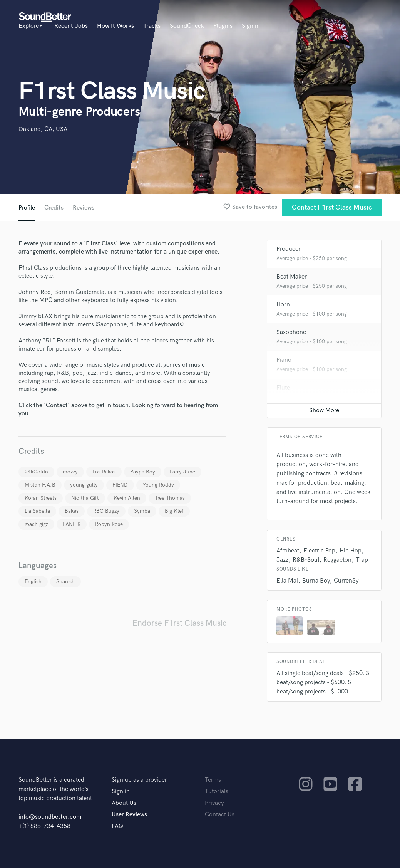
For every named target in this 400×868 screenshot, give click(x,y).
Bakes (72, 511)
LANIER (72, 524)
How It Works (115, 26)
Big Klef (174, 511)
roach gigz (36, 524)
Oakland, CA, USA (43, 129)
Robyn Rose (109, 524)
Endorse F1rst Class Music (179, 623)
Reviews (84, 208)
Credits (54, 208)
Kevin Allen (127, 498)
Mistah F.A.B (40, 485)
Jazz (282, 560)
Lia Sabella (37, 511)
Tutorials (217, 792)
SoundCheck (187, 26)
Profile (27, 208)
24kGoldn (36, 472)
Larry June (182, 472)
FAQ (117, 826)
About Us (124, 803)
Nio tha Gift (85, 498)
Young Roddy (158, 485)
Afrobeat (288, 551)
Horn (283, 305)
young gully (84, 485)
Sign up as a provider (139, 780)
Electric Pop (319, 551)
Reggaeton (337, 560)
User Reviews (129, 815)
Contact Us (220, 815)
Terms (213, 780)
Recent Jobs (71, 26)
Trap (362, 560)
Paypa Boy (143, 472)
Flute (283, 388)
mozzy (70, 472)
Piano (284, 360)
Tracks (152, 26)
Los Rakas (104, 472)
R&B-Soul (306, 560)
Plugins (223, 26)
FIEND (120, 485)
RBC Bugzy (106, 511)
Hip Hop (351, 551)
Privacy (214, 803)
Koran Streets (41, 498)
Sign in (251, 26)
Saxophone (291, 332)
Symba (142, 511)
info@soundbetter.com (50, 817)
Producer (289, 249)
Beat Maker (292, 277)
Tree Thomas (170, 498)
